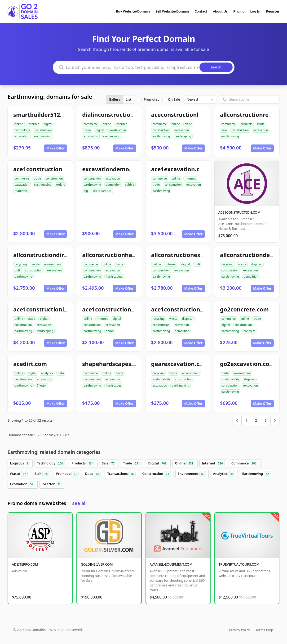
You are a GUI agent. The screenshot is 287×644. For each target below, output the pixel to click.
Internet (213, 464)
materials (21, 191)
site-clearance (102, 191)
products (246, 124)
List (128, 99)
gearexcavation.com (180, 364)
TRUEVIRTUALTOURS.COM (239, 564)
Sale (109, 464)
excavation (22, 136)
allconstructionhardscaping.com (128, 255)
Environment (192, 474)
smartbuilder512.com (43, 115)
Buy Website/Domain (133, 11)
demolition (113, 185)
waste (35, 264)
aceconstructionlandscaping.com (198, 115)
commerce (91, 124)
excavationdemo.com (112, 169)
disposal (257, 264)
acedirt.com (30, 364)
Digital (158, 464)
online (19, 124)
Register (273, 11)
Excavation (23, 484)
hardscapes (113, 385)
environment (53, 264)
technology (22, 130)
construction (43, 130)
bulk (18, 270)
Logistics (20, 464)
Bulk (42, 474)
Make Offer (55, 148)
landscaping (183, 136)
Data (93, 474)
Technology (51, 464)
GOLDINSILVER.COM (97, 564)
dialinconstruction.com (115, 115)
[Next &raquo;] (275, 420)
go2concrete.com (244, 309)
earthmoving (43, 136)
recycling (21, 264)
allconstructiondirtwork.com (54, 255)
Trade (132, 464)
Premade (67, 474)
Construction (157, 474)
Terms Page (265, 630)
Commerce (245, 464)
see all (79, 503)
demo (110, 331)
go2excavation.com (247, 364)
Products (83, 464)
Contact (201, 11)
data (61, 373)
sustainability (162, 379)
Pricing (239, 11)
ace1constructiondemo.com (121, 309)
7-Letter (52, 484)
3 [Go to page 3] (266, 420)
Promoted (152, 99)
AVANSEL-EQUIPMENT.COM (171, 564)
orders (61, 185)
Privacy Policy (239, 630)
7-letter (42, 385)
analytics (47, 373)
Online (185, 464)
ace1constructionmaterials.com (58, 169)
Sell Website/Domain (172, 11)
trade (87, 130)
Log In (255, 11)
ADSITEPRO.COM (25, 564)
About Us (220, 11)
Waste (19, 474)
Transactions (121, 474)
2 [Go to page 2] (256, 420)
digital (48, 124)
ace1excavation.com (180, 169)
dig (86, 191)
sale (224, 130)
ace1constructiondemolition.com (198, 309)
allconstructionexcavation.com (195, 255)
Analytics (224, 474)
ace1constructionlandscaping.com (62, 309)
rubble (130, 185)
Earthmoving (256, 474)
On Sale (174, 99)
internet (33, 124)
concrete (250, 331)
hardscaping (114, 277)
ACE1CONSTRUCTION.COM (239, 212)
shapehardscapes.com (113, 364)
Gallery (115, 99)
